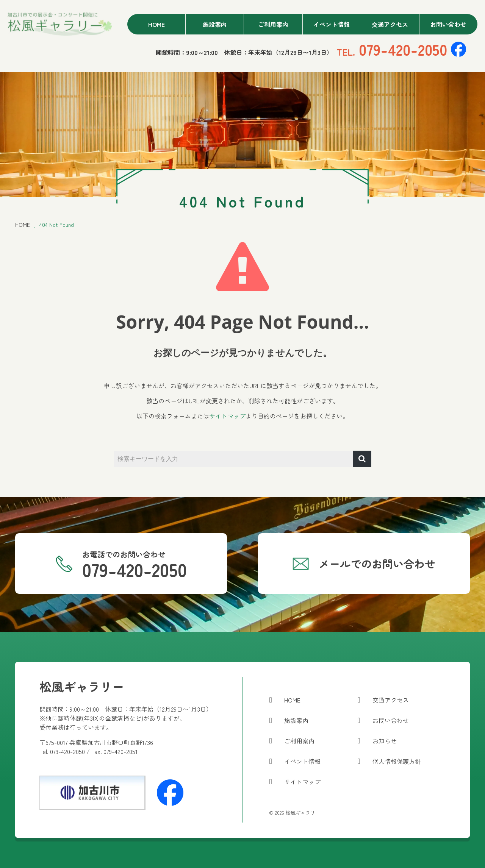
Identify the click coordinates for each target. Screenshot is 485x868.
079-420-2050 (392, 49)
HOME (23, 225)
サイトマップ (227, 416)
